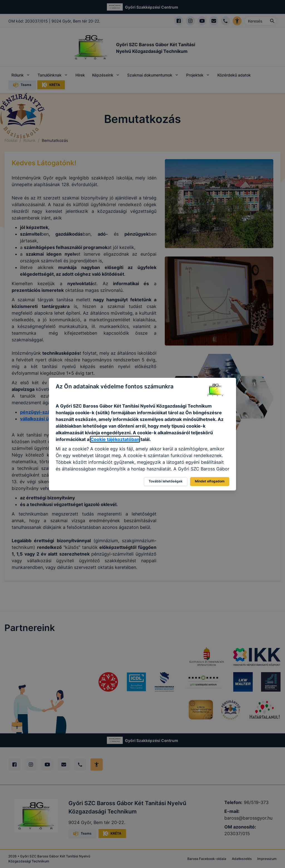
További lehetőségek (166, 481)
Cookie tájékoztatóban (115, 439)
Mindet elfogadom (210, 481)
